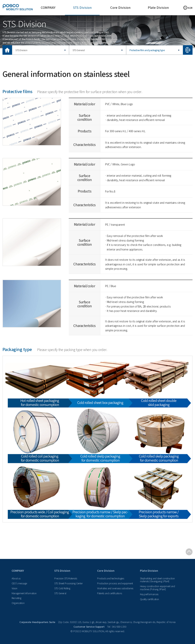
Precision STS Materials (66, 578)
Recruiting (16, 598)
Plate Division (158, 7)
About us (16, 578)
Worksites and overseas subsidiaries (115, 588)
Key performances (149, 594)
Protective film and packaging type (147, 50)
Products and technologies (111, 578)
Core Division (120, 7)
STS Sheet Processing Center (68, 583)
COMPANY (48, 7)
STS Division (82, 7)
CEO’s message (19, 583)
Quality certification (149, 599)
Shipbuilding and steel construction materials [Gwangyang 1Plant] (157, 580)
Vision (14, 588)
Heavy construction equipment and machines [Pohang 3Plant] (157, 588)
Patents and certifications (109, 593)
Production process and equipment (115, 583)
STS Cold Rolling (62, 588)
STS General (79, 50)
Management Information (24, 593)
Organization (18, 603)
